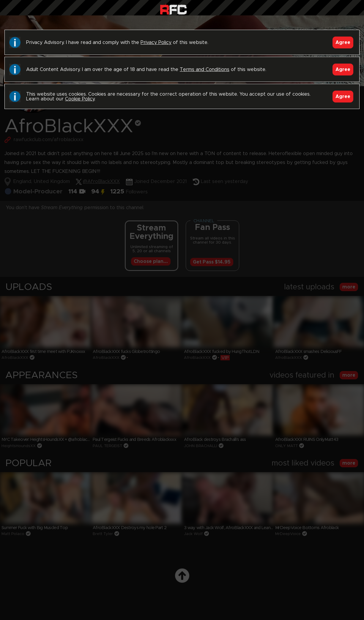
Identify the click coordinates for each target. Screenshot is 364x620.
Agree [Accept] (343, 42)
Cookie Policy (80, 99)
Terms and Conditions (205, 70)
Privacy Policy (156, 42)
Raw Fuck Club (173, 9)
